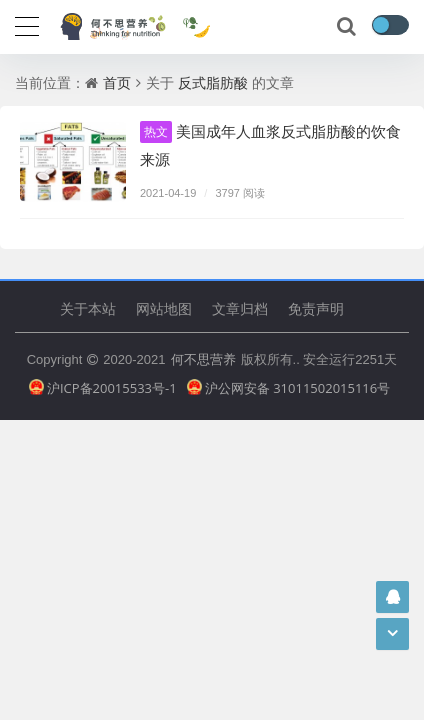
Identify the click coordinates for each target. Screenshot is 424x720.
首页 (117, 82)
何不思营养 (203, 359)
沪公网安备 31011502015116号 (289, 388)
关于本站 (88, 308)
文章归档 (240, 308)
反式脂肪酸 (213, 82)
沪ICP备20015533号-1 (103, 388)
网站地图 (164, 308)
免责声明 (316, 308)
